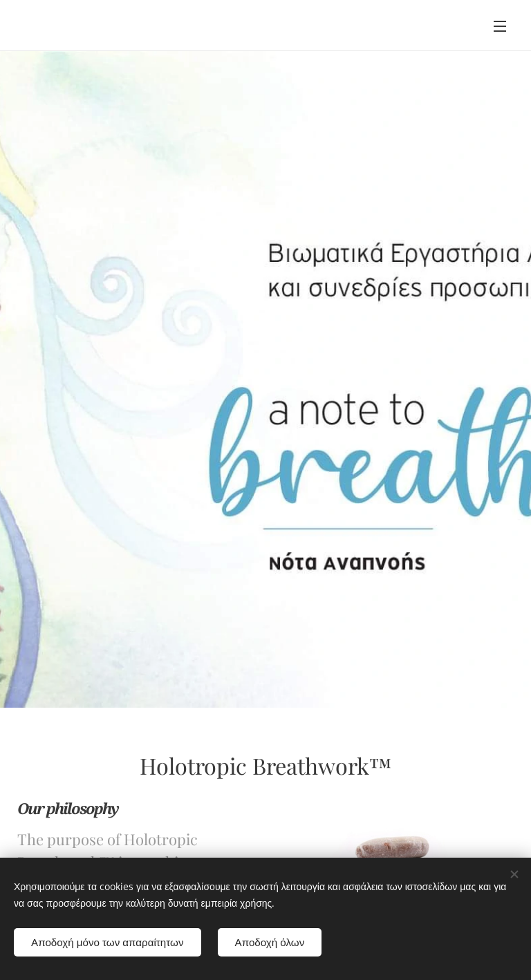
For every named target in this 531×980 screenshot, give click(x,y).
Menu (500, 26)
